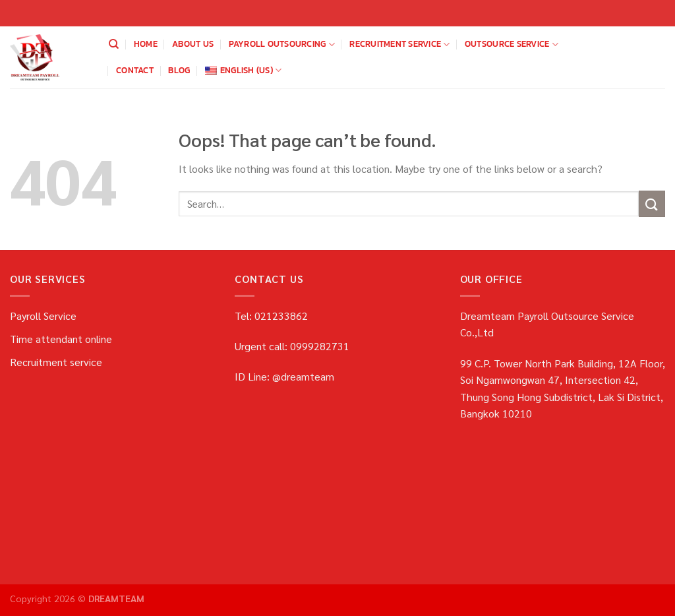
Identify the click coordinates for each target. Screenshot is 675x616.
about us (193, 44)
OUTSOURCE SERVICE (512, 44)
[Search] (114, 44)
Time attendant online (61, 339)
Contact (135, 70)
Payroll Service (43, 316)
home (146, 44)
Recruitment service (399, 44)
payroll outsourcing (282, 44)
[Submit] (652, 203)
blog (179, 70)
